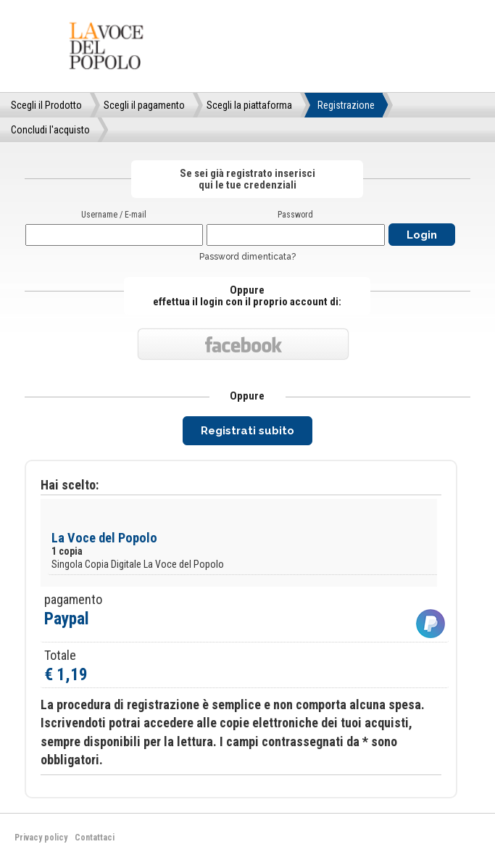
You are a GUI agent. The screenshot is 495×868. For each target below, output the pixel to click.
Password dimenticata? (247, 257)
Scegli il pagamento (144, 105)
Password (295, 215)
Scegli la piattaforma (249, 105)
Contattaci (95, 838)
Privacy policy (41, 838)
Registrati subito (247, 431)
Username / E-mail (114, 215)
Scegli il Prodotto (46, 105)
